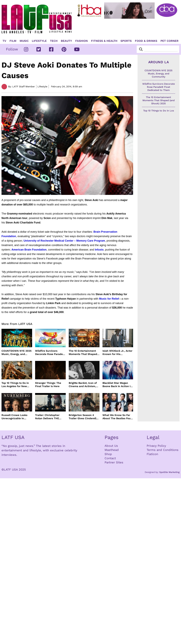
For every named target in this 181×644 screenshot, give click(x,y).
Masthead (112, 450)
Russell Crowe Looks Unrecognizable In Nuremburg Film (14, 417)
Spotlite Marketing (169, 472)
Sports (126, 41)
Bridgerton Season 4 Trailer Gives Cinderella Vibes (83, 417)
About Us (111, 446)
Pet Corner (169, 41)
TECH (54, 41)
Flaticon (152, 454)
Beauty (66, 41)
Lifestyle (39, 41)
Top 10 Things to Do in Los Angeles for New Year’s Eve (15, 385)
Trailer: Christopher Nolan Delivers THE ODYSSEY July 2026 (47, 417)
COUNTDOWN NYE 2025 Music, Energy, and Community (17, 352)
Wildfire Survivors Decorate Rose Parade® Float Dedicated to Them (50, 352)
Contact (110, 458)
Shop (108, 454)
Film (13, 41)
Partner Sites (114, 462)
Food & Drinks (146, 41)
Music (24, 41)
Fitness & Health (104, 41)
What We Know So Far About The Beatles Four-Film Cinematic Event (118, 417)
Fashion (82, 41)
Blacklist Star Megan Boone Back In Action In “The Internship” (117, 385)
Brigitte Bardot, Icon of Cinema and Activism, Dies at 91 (83, 385)
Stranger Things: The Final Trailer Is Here (48, 385)
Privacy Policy (156, 446)
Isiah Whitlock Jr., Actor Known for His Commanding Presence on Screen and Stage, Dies (117, 352)
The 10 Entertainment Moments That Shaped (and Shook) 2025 (83, 352)
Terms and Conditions (163, 450)
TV (4, 41)
